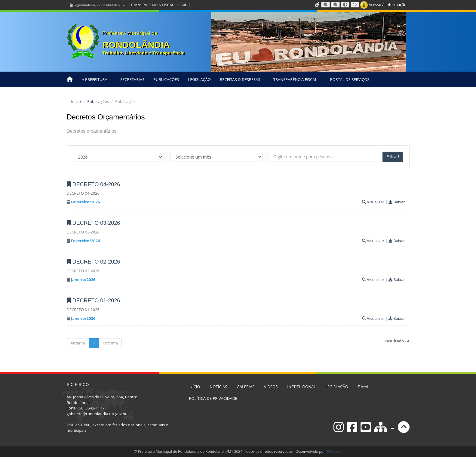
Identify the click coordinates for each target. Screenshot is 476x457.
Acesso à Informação (383, 5)
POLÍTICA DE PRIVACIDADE (213, 398)
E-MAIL (364, 387)
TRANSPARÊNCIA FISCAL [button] (297, 79)
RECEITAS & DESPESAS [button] (242, 79)
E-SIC (183, 5)
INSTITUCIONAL (301, 387)
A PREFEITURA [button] (97, 79)
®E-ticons (334, 451)
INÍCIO (194, 387)
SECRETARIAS (132, 79)
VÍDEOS (271, 387)
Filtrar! (393, 157)
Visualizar (373, 202)
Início (76, 101)
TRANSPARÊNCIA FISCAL (152, 5)
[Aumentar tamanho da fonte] (335, 5)
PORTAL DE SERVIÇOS (350, 79)
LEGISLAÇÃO (199, 79)
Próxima (110, 343)
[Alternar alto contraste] (345, 5)
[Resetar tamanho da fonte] (355, 5)
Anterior (78, 343)
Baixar (397, 202)
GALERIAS (246, 387)
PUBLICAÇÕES (166, 79)
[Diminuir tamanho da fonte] (326, 5)
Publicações (98, 101)
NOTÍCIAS (218, 387)
